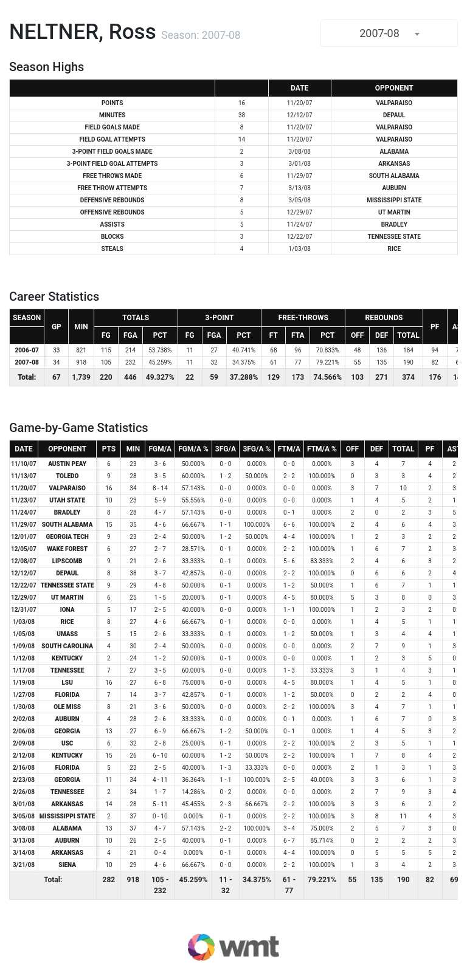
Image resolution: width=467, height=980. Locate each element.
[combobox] (389, 33)
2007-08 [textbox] (379, 33)
